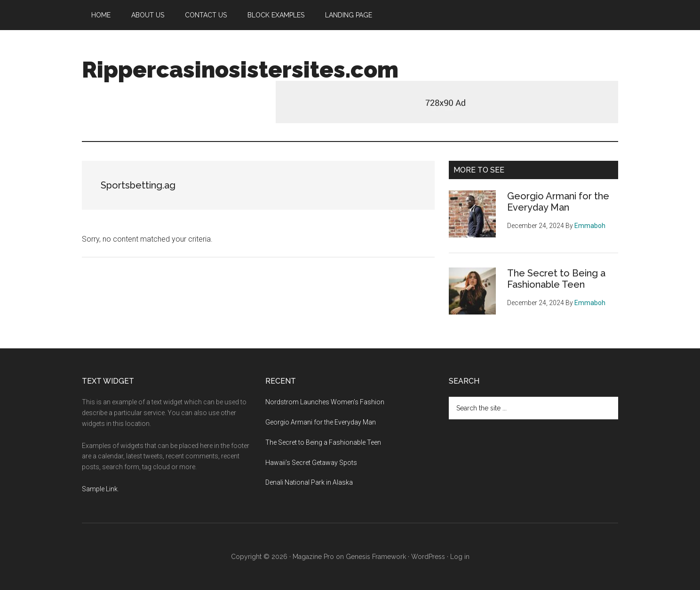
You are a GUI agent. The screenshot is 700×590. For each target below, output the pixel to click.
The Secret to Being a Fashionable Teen (556, 279)
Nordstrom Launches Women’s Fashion (325, 402)
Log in (460, 557)
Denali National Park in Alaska (309, 482)
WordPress (428, 557)
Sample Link (100, 489)
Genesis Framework (376, 557)
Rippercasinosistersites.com (240, 70)
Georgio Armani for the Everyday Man (558, 202)
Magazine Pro (313, 557)
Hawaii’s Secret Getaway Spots (311, 463)
